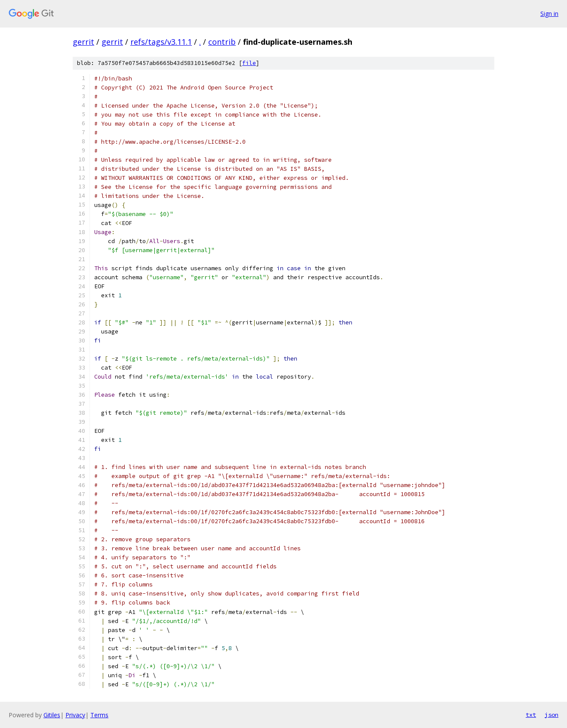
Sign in (549, 14)
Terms (99, 715)
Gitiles (52, 715)
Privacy (75, 715)
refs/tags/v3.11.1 (161, 42)
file (249, 63)
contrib (222, 42)
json (552, 715)
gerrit (83, 42)
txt (531, 715)
